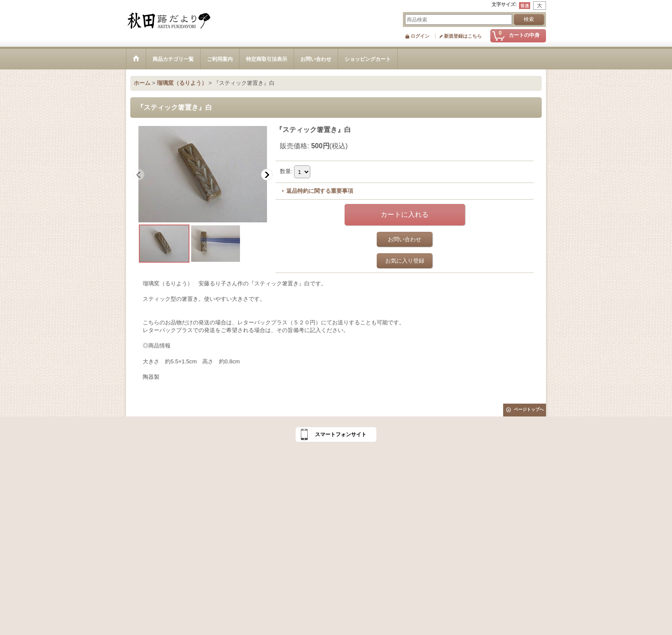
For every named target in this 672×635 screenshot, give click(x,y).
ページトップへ (529, 409)
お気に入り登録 (405, 261)
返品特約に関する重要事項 (320, 191)
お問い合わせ (405, 239)
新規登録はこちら (463, 36)
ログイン (420, 36)
